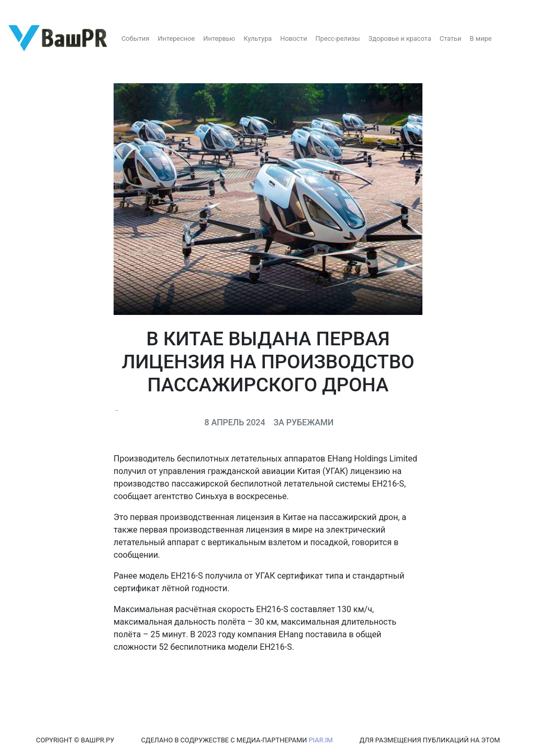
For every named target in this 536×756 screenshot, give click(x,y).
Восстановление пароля (104, 9)
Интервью (219, 38)
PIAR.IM (321, 740)
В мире (481, 38)
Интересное (176, 38)
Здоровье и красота (400, 38)
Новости (293, 38)
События (135, 38)
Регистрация (29, 9)
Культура (258, 38)
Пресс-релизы (338, 38)
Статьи (451, 38)
